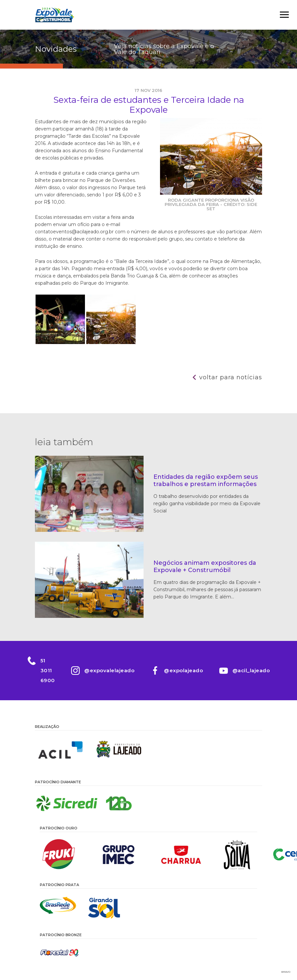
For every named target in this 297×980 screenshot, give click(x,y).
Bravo (286, 972)
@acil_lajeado (251, 670)
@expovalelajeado (109, 670)
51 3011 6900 (47, 670)
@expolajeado (183, 670)
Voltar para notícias (231, 377)
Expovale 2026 (55, 15)
